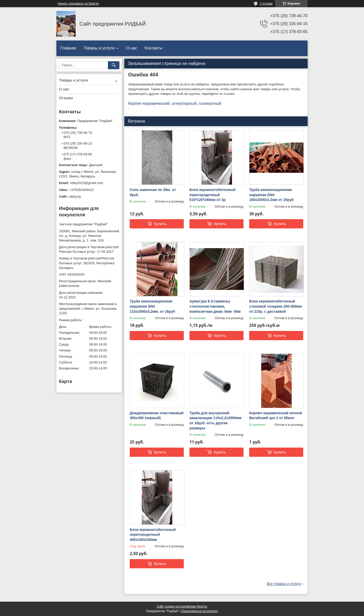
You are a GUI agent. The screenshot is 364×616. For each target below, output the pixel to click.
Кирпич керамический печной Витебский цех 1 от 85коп (276, 416)
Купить (160, 224)
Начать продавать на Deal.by (78, 4)
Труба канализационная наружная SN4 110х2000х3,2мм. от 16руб (152, 306)
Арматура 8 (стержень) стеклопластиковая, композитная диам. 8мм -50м (215, 306)
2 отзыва (266, 4)
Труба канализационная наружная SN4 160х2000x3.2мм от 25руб (271, 195)
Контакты (153, 48)
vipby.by (75, 196)
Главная (68, 48)
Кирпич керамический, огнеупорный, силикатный (175, 103)
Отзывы (66, 98)
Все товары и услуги (284, 584)
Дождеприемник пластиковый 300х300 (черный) (157, 416)
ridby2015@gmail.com (87, 183)
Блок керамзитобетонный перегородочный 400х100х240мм (153, 535)
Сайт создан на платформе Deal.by (182, 607)
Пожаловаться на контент (200, 611)
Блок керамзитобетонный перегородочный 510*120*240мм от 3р (212, 195)
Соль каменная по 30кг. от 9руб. (153, 192)
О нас (132, 48)
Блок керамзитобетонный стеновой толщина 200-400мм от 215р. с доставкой (275, 306)
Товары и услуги (99, 48)
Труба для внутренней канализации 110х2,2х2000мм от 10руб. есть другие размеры (215, 421)
